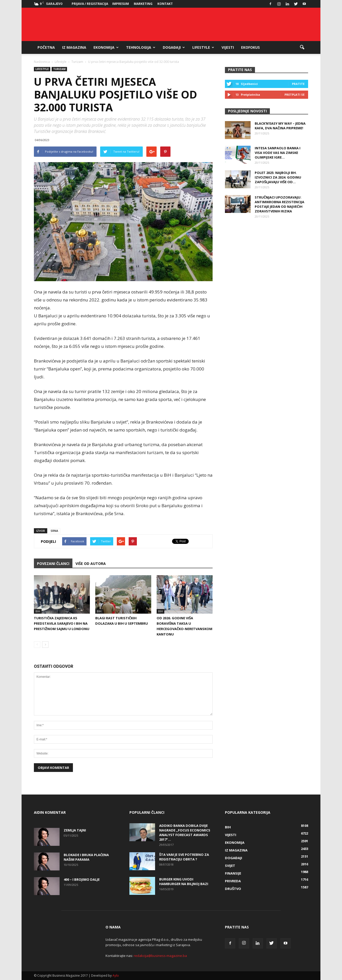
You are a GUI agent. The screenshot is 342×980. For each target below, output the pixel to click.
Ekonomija (106, 47)
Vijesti (228, 47)
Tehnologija (141, 47)
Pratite (298, 84)
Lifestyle (203, 47)
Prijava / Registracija (90, 4)
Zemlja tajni (75, 830)
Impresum (121, 4)
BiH (38, 611)
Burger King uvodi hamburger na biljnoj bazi (184, 881)
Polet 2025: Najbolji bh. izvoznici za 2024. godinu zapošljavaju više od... (278, 177)
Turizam (59, 69)
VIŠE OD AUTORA (91, 563)
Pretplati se (294, 95)
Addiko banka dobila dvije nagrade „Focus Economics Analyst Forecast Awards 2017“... (185, 832)
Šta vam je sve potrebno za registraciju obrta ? (184, 857)
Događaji (174, 47)
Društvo (233, 889)
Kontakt (165, 4)
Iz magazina (74, 47)
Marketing (143, 4)
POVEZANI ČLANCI (53, 563)
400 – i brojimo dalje (82, 879)
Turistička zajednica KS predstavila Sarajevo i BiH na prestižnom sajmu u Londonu (62, 623)
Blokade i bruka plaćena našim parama (86, 857)
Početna (46, 47)
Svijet (230, 866)
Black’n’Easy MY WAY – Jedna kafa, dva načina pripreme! (280, 126)
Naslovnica (42, 62)
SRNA (54, 531)
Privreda (233, 881)
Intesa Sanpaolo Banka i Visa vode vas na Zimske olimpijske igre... (278, 153)
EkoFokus (250, 47)
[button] (302, 47)
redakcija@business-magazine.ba (160, 956)
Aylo (116, 976)
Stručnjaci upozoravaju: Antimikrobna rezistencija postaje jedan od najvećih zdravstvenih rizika (279, 204)
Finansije (233, 873)
